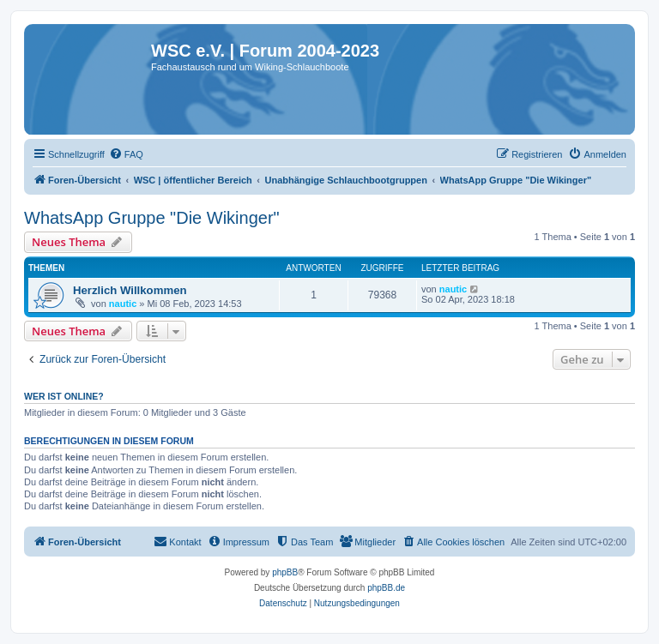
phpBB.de (386, 588)
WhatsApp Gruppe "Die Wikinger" (152, 218)
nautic (123, 304)
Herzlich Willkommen (130, 290)
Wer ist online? (64, 396)
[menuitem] (126, 154)
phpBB (285, 572)
